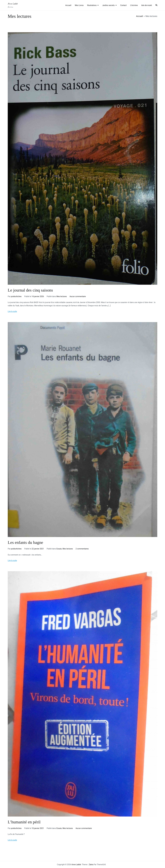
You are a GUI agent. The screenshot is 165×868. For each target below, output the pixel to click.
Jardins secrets (108, 5)
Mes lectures (62, 296)
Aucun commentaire (78, 296)
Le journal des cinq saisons (30, 290)
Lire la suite (12, 311)
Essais (59, 549)
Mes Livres (79, 5)
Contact (123, 5)
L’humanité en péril (24, 822)
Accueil (68, 5)
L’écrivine (134, 5)
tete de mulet (147, 5)
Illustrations (92, 5)
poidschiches (16, 296)
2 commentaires (82, 549)
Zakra (91, 865)
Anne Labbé (13, 4)
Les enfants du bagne (25, 542)
